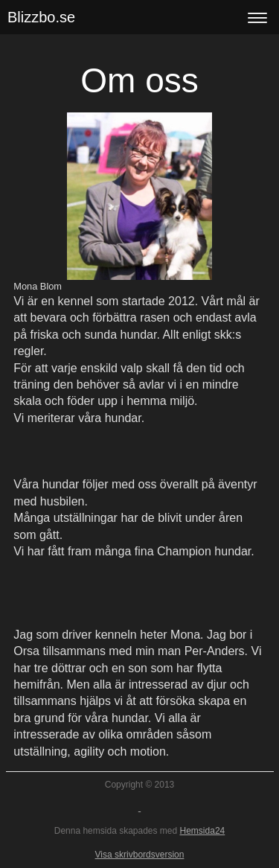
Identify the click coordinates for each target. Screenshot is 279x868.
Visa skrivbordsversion (140, 855)
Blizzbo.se (41, 17)
